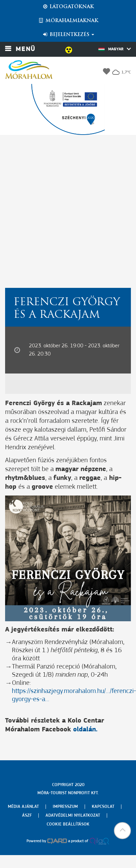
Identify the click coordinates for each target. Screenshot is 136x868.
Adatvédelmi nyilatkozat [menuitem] (73, 815)
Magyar (115, 49)
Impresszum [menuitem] (65, 807)
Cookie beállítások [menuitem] (68, 824)
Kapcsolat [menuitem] (103, 807)
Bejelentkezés (68, 35)
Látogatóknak (68, 7)
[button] (122, 831)
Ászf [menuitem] (27, 815)
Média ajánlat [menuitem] (23, 807)
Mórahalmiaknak (68, 21)
